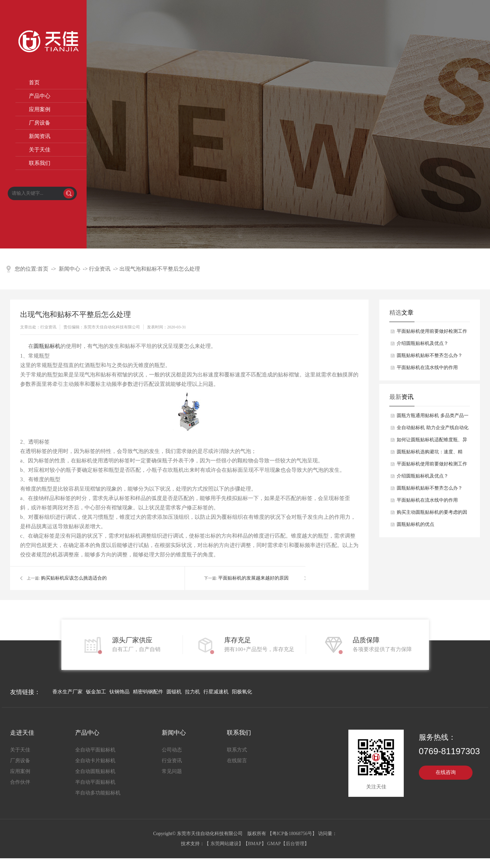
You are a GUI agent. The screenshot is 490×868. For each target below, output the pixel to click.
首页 (34, 82)
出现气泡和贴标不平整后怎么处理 (160, 269)
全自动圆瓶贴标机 (95, 771)
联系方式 (237, 750)
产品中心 (40, 96)
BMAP (255, 844)
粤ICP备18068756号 (292, 834)
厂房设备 (40, 123)
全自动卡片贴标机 (95, 761)
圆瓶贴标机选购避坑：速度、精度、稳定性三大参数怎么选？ (430, 454)
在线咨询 (446, 772)
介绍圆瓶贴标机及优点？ (423, 343)
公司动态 (172, 750)
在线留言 (237, 761)
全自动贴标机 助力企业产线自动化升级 (433, 429)
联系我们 (40, 163)
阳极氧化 (242, 692)
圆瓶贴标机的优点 (415, 524)
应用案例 (40, 109)
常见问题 (172, 771)
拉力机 (192, 692)
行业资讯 (100, 269)
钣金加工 (96, 692)
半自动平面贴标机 (95, 782)
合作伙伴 (20, 782)
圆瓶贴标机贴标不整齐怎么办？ (430, 355)
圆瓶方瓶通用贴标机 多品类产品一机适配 (433, 417)
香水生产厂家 (67, 692)
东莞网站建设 (225, 844)
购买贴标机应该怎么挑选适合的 (74, 578)
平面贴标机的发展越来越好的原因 (253, 578)
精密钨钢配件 (148, 692)
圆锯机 (174, 692)
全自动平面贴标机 (95, 750)
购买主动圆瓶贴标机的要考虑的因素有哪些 (432, 514)
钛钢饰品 (119, 692)
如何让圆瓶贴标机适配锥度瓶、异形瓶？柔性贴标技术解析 (432, 442)
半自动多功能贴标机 (98, 793)
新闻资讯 (40, 136)
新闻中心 (69, 269)
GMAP (274, 844)
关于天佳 (40, 150)
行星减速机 (216, 692)
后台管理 (295, 844)
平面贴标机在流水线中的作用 (427, 368)
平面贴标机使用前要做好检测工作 (432, 331)
